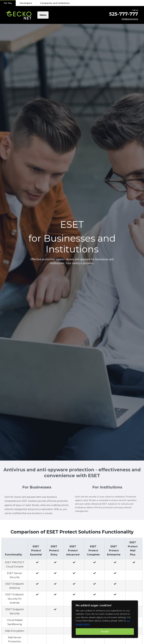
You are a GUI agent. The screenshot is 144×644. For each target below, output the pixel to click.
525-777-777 (124, 14)
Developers (26, 3)
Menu (43, 15)
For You (8, 3)
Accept (105, 632)
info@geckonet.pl (130, 19)
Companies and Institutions (55, 3)
